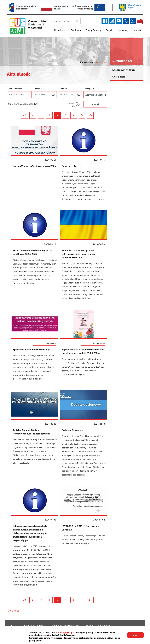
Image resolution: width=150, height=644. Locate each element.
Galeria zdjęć (119, 77)
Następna (85, 115)
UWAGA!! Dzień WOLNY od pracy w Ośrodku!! (84, 538)
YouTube (119, 21)
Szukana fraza (16, 89)
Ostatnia (94, 115)
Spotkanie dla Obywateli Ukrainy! (35, 347)
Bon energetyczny (84, 165)
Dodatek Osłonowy (84, 435)
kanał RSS (72, 104)
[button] (53, 95)
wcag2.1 (133, 21)
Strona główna (86, 62)
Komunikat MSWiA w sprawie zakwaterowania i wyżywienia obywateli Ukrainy (84, 257)
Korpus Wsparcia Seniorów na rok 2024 (35, 165)
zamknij (135, 635)
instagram (112, 21)
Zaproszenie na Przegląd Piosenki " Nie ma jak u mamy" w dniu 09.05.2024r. (84, 347)
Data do (63, 89)
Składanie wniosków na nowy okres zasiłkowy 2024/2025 (35, 257)
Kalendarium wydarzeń (124, 70)
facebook (105, 21)
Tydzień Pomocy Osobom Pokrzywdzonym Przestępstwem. (35, 435)
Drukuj (15, 611)
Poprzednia (36, 115)
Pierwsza (28, 115)
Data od (38, 89)
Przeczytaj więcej (66, 632)
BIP (140, 21)
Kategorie (90, 89)
